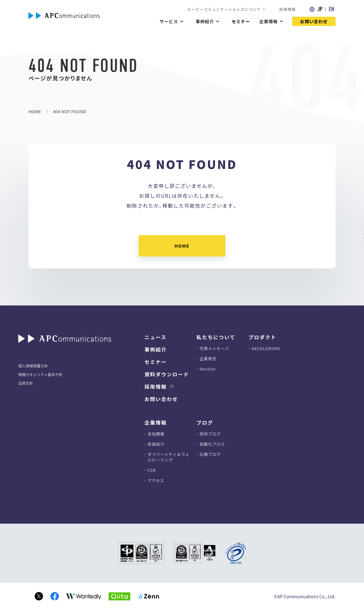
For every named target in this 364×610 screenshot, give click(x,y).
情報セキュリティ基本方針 (40, 374)
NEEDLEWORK (266, 348)
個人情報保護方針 (33, 366)
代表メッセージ (214, 348)
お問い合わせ (314, 21)
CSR (152, 470)
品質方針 (26, 383)
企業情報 (269, 21)
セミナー (241, 21)
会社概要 (156, 434)
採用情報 (287, 9)
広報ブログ (210, 454)
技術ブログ (210, 434)
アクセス (156, 481)
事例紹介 (156, 349)
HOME (35, 111)
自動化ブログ (212, 444)
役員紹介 (156, 444)
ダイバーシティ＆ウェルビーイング (169, 457)
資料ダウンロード (167, 374)
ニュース (156, 337)
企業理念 (208, 359)
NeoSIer (208, 369)
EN (331, 9)
